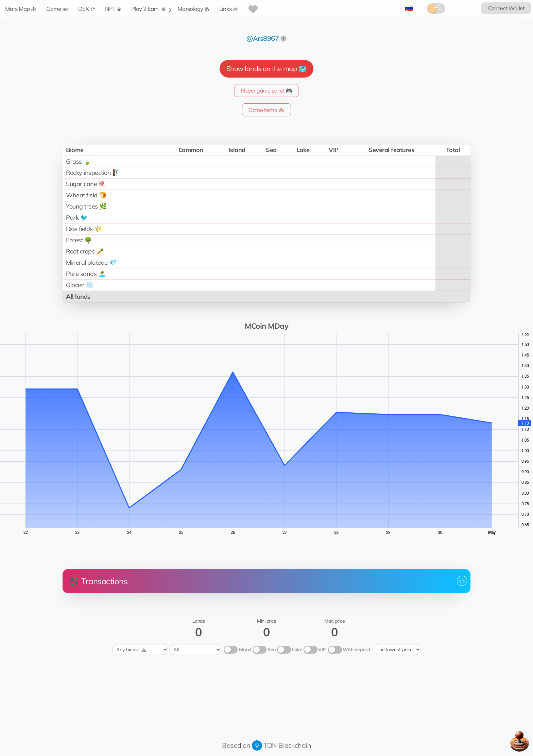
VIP (322, 650)
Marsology (193, 9)
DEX (87, 9)
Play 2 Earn (148, 9)
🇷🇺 (409, 8)
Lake (297, 650)
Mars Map (21, 9)
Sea (272, 650)
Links (229, 9)
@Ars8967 (263, 38)
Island (245, 650)
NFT (113, 9)
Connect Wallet (506, 8)
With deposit (356, 650)
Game (57, 9)
